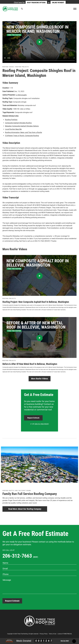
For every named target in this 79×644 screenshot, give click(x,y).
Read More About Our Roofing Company (25, 509)
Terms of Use (53, 634)
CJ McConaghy (21, 95)
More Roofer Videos (40, 379)
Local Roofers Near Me (13, 129)
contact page (42, 189)
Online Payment (58, 3)
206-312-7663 (20, 556)
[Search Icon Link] (22, 9)
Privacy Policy (44, 634)
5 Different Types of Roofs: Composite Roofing (22, 136)
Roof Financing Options (36, 3)
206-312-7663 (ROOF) (42, 424)
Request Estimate (33, 418)
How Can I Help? (65, 641)
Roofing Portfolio (11, 120)
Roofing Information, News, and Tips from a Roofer (24, 132)
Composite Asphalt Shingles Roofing (18, 123)
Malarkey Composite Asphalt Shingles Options (22, 126)
